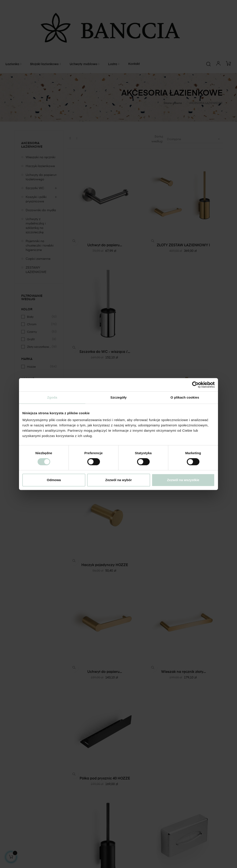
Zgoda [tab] (52, 397)
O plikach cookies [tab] (185, 397)
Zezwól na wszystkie (183, 480)
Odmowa (54, 480)
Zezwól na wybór (119, 480)
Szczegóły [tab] (118, 397)
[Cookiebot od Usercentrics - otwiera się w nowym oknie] (195, 385)
